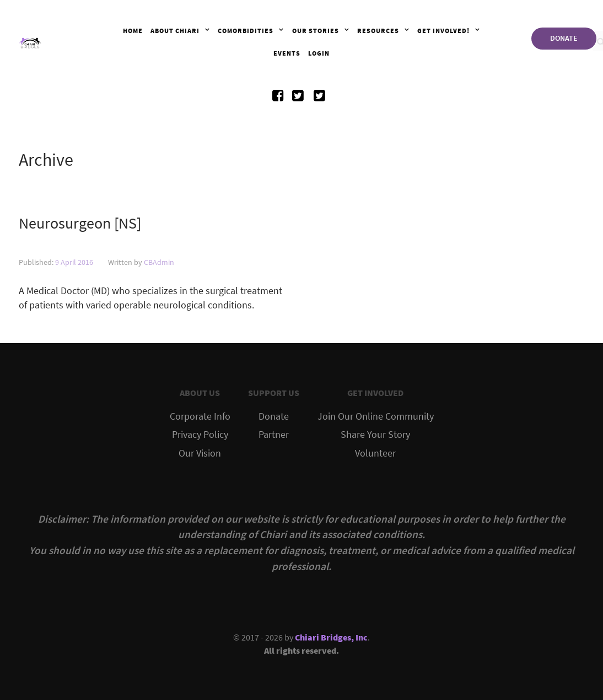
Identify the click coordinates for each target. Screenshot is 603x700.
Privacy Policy (200, 435)
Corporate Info (200, 416)
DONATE (564, 38)
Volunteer (375, 453)
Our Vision (200, 453)
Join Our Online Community (376, 416)
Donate (274, 416)
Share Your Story (375, 435)
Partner (274, 435)
